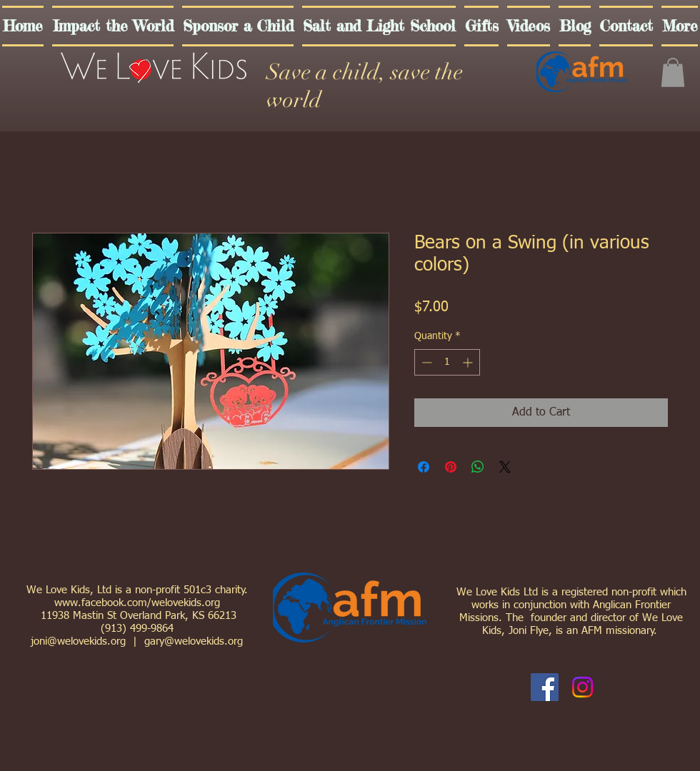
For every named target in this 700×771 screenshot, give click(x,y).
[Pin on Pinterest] (451, 467)
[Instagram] (582, 687)
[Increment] (469, 362)
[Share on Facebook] (424, 467)
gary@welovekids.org (194, 641)
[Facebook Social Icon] (545, 687)
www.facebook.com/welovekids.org (137, 603)
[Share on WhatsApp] (478, 467)
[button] (673, 72)
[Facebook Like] (623, 687)
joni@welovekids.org (78, 641)
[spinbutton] (447, 362)
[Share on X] (505, 467)
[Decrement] (425, 362)
